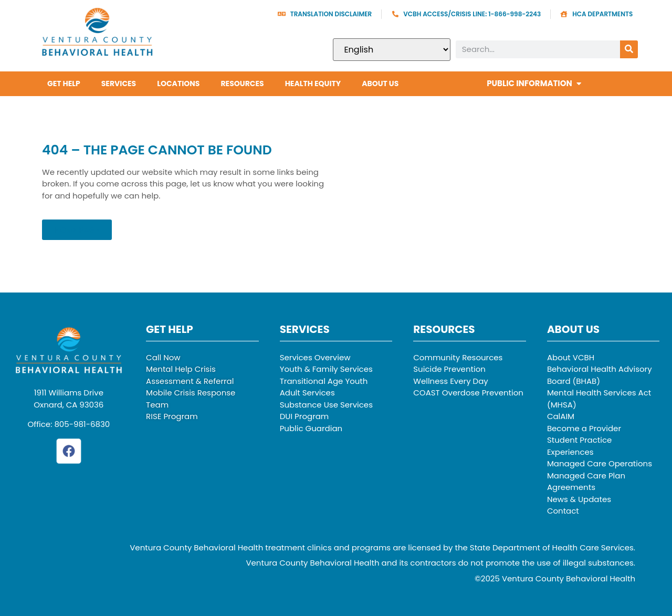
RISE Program (172, 416)
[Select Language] (392, 50)
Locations (178, 83)
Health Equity (313, 83)
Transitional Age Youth (324, 381)
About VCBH (571, 357)
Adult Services (307, 393)
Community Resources (458, 357)
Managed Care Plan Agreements (586, 482)
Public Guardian (311, 428)
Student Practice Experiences (579, 446)
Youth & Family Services (326, 369)
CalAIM (561, 416)
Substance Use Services (326, 405)
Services (119, 83)
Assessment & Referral (190, 381)
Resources (242, 83)
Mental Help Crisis (181, 369)
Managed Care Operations (600, 463)
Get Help (64, 83)
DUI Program (304, 416)
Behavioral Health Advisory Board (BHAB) (600, 375)
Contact (563, 511)
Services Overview (315, 357)
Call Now (163, 357)
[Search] (629, 49)
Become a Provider (584, 428)
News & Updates (579, 499)
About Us (380, 83)
